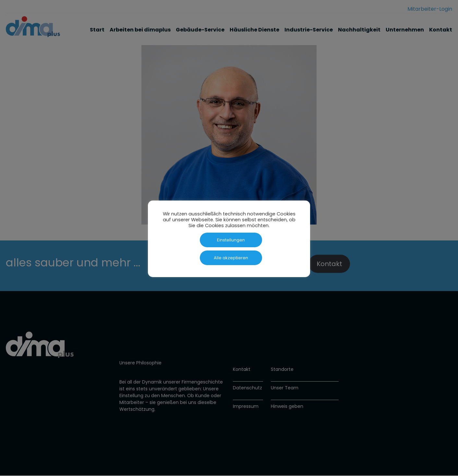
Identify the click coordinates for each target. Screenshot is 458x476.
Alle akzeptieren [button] (231, 258)
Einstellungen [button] (231, 240)
